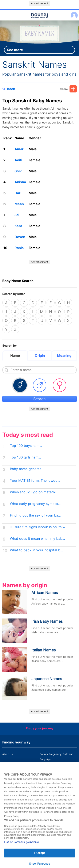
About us (7, 754)
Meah (19, 204)
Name (15, 355)
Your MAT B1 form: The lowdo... (35, 481)
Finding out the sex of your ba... (35, 515)
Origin (40, 355)
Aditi (18, 160)
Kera (18, 226)
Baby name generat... (27, 469)
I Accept (39, 858)
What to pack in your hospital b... (36, 550)
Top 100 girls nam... (25, 457)
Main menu (39, 21)
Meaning (64, 355)
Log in (73, 13)
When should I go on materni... (34, 492)
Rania (19, 248)
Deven (20, 237)
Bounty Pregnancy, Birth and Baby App (56, 757)
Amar (19, 149)
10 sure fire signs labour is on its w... (39, 527)
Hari (18, 193)
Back (9, 89)
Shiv (18, 171)
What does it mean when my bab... (37, 539)
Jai (17, 215)
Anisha (20, 182)
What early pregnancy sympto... (35, 504)
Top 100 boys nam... (26, 446)
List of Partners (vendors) (21, 847)
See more (15, 50)
